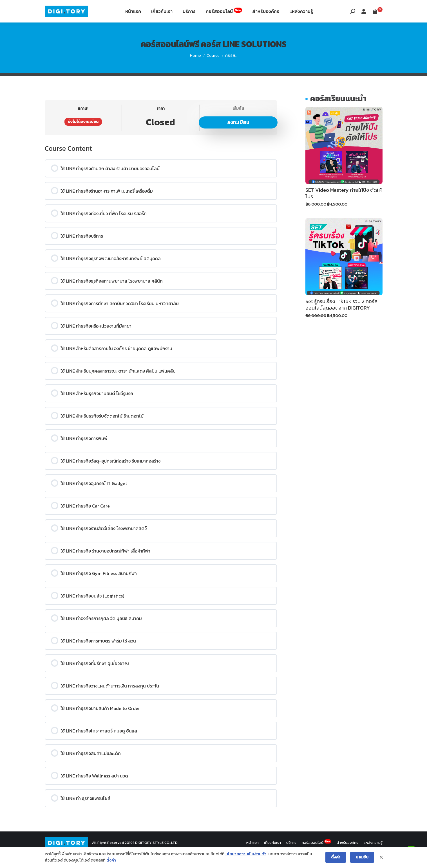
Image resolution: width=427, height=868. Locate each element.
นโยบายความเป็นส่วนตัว (246, 854)
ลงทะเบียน (238, 136)
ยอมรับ (362, 857)
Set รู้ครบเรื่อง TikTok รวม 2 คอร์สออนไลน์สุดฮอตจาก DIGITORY (341, 319)
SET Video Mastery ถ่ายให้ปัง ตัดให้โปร (344, 207)
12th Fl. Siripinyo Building (111, 8)
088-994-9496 (61, 8)
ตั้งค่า (111, 861)
